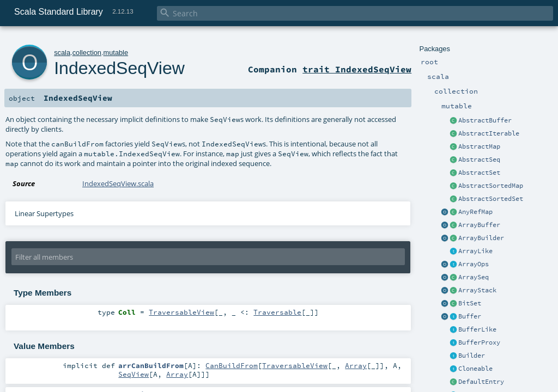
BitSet (470, 303)
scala (62, 53)
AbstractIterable (489, 133)
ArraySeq (474, 277)
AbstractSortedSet (491, 199)
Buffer (470, 316)
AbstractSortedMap (491, 186)
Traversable (277, 312)
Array (356, 365)
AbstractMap (479, 146)
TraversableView (181, 312)
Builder (472, 356)
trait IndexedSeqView (357, 69)
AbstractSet (479, 173)
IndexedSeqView (119, 68)
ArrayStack (477, 290)
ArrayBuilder (481, 238)
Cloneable (475, 369)
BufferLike (477, 329)
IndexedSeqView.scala (118, 183)
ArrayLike (475, 251)
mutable (116, 53)
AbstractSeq (479, 160)
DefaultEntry (481, 382)
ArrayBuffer (479, 225)
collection (87, 53)
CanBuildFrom (232, 365)
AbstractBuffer (485, 120)
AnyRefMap (475, 212)
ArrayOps (474, 264)
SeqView (134, 374)
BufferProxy (479, 342)
